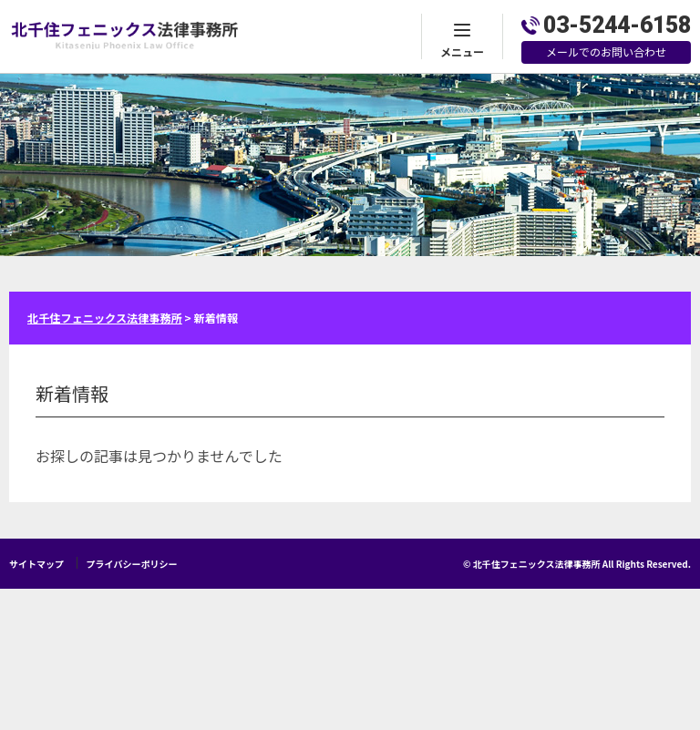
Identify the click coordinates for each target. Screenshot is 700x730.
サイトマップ (36, 564)
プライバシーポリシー (132, 564)
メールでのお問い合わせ (606, 51)
